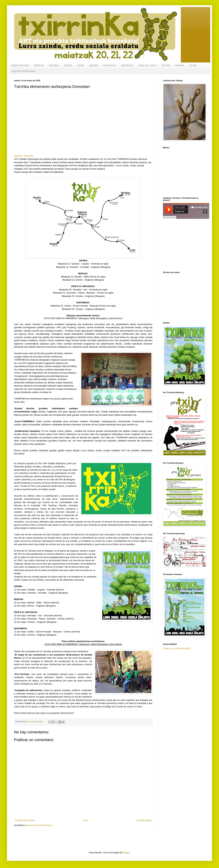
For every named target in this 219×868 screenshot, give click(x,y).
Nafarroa (39, 65)
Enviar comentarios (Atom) (40, 825)
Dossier (166, 65)
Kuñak (193, 65)
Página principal (20, 65)
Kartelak (180, 65)
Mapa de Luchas (148, 65)
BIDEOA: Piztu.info (24, 156)
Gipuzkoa (54, 65)
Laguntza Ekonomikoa (24, 71)
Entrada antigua (144, 820)
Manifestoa (127, 65)
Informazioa (109, 65)
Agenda (94, 65)
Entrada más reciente (25, 820)
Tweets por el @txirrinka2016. (177, 649)
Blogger (126, 853)
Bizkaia (68, 65)
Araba (81, 65)
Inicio (86, 820)
